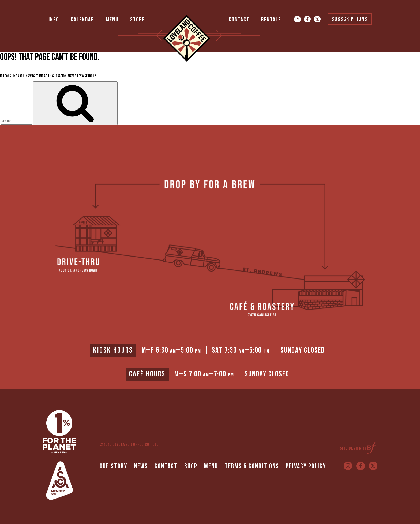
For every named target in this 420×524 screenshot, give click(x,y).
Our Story (113, 466)
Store (137, 20)
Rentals (271, 20)
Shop (191, 466)
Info (54, 20)
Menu (112, 20)
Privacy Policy (306, 466)
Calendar (82, 20)
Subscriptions (350, 19)
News (141, 466)
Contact (239, 20)
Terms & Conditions (252, 466)
